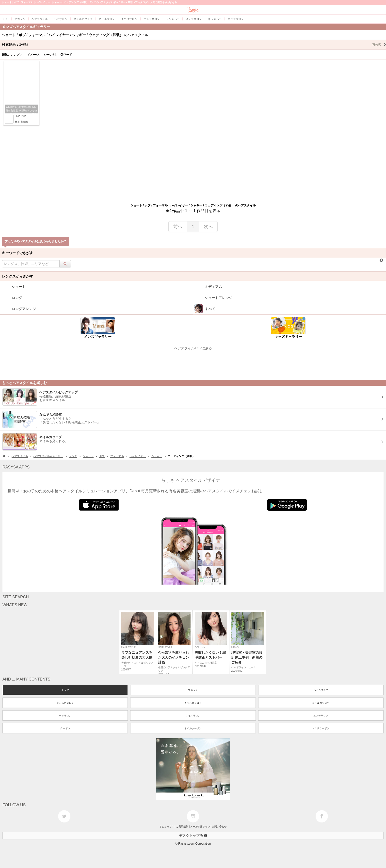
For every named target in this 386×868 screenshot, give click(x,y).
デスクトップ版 (193, 836)
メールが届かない (200, 827)
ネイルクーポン (193, 728)
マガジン (193, 690)
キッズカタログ (193, 703)
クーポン (65, 728)
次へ (208, 227)
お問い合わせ (219, 827)
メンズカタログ (65, 703)
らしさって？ (167, 827)
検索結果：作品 (194, 45)
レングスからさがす (17, 276)
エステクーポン (321, 728)
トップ (65, 690)
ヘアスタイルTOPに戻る (193, 348)
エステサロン (321, 716)
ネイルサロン (193, 716)
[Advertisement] (193, 166)
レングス (17, 55)
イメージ (34, 55)
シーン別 (50, 55)
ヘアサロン (65, 716)
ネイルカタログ (321, 703)
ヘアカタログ (321, 690)
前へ (178, 227)
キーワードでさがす (17, 253)
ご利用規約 (182, 827)
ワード (67, 55)
